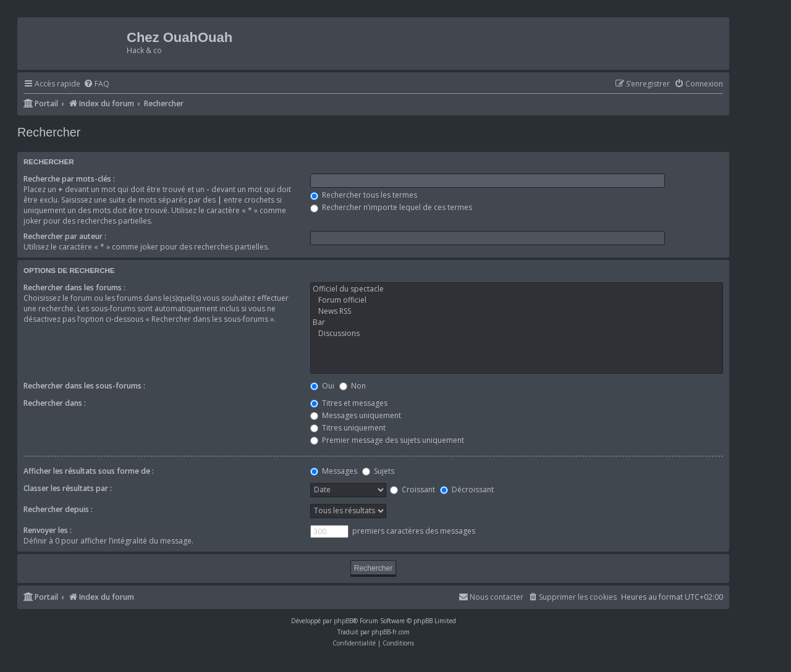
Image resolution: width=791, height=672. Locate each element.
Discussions (517, 334)
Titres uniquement (348, 428)
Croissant (412, 489)
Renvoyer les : (48, 530)
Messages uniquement (356, 415)
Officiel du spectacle (517, 289)
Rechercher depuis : (58, 509)
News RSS (517, 311)
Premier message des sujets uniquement (387, 440)
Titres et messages (349, 403)
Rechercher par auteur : (65, 236)
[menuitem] (96, 84)
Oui (322, 386)
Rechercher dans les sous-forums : (84, 386)
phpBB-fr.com (391, 632)
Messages (334, 471)
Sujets (378, 471)
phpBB (343, 621)
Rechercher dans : (55, 403)
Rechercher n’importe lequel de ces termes (391, 207)
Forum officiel (517, 300)
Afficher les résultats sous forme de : (89, 471)
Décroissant (467, 489)
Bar (517, 322)
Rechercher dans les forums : (74, 288)
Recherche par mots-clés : (69, 179)
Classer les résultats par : (68, 488)
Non (353, 386)
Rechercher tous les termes (364, 195)
